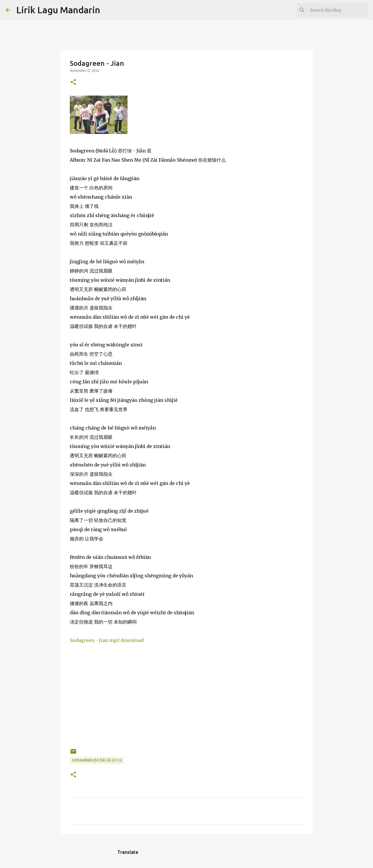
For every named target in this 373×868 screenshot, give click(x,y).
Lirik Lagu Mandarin (58, 10)
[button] (73, 82)
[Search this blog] (338, 10)
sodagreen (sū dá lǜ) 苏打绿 (97, 760)
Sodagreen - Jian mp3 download (107, 640)
